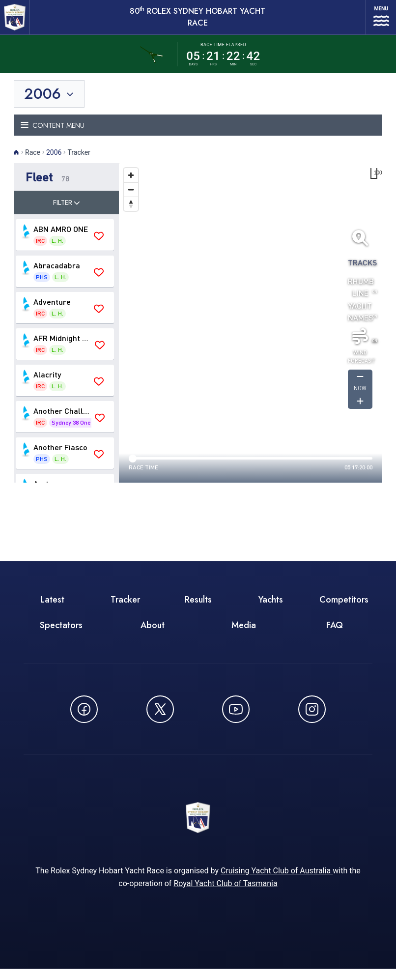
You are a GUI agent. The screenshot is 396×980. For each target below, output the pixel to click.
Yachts (271, 607)
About (153, 633)
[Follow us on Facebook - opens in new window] (84, 717)
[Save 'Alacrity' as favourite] (99, 389)
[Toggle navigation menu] (198, 133)
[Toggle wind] (360, 344)
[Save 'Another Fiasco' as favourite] (99, 462)
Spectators (61, 633)
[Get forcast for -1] (360, 385)
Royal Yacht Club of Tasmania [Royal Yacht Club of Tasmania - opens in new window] (225, 895)
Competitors (344, 607)
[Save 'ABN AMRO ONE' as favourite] (99, 244)
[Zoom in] (131, 183)
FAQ (335, 633)
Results (198, 607)
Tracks (360, 270)
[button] (66, 185)
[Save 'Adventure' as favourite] (99, 317)
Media (244, 633)
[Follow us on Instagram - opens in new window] (312, 717)
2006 (54, 160)
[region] (251, 331)
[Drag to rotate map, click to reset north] (131, 212)
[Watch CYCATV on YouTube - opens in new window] (236, 717)
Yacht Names (360, 319)
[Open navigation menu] (376, 21)
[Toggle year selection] (50, 102)
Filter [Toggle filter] (67, 210)
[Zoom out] (131, 197)
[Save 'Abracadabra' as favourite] (99, 280)
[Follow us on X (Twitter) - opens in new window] (160, 717)
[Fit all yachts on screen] (360, 245)
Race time (143, 475)
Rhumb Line (360, 294)
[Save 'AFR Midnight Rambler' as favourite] (100, 353)
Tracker (125, 607)
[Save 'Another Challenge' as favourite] (100, 426)
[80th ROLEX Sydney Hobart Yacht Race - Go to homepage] (18, 21)
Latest (52, 607)
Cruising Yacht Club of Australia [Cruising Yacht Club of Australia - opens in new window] (277, 882)
